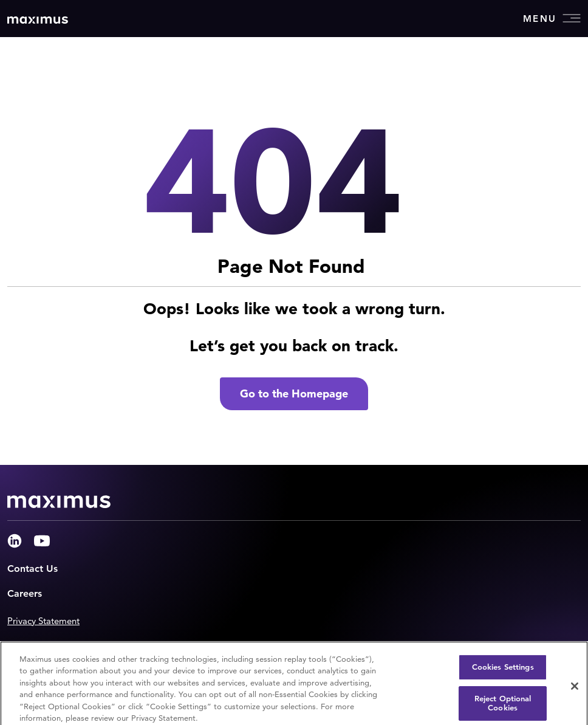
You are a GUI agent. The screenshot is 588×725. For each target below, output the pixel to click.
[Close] (575, 690)
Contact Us (32, 569)
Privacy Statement (43, 621)
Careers (25, 593)
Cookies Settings (503, 671)
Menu (552, 18)
